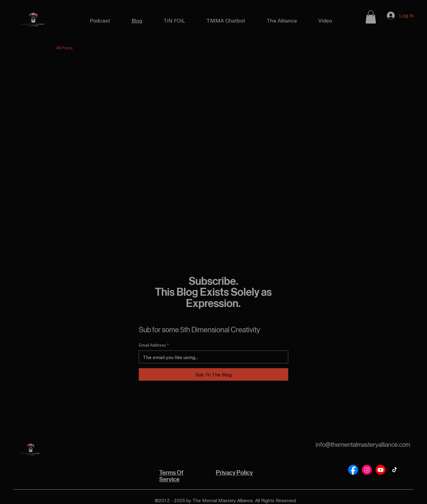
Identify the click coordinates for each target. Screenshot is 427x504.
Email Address (154, 345)
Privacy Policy (234, 473)
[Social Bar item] (353, 470)
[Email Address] (212, 357)
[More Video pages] (335, 21)
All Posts (64, 48)
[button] (371, 17)
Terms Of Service (171, 476)
